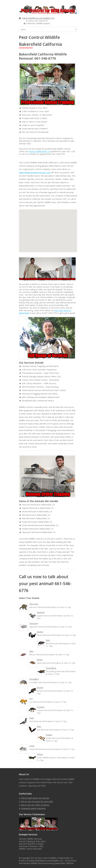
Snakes (49, 735)
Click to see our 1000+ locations (35, 805)
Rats (48, 640)
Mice (31, 651)
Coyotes (41, 707)
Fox (31, 699)
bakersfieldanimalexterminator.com (35, 172)
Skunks (40, 632)
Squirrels (41, 612)
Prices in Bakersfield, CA (39, 151)
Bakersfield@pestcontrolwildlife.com (38, 18)
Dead (32, 746)
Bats (39, 726)
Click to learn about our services (35, 798)
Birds (32, 718)
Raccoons (34, 604)
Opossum (34, 623)
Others (40, 754)
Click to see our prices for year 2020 (37, 801)
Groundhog (51, 668)
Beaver (40, 688)
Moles (40, 660)
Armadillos (34, 679)
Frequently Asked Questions (33, 808)
